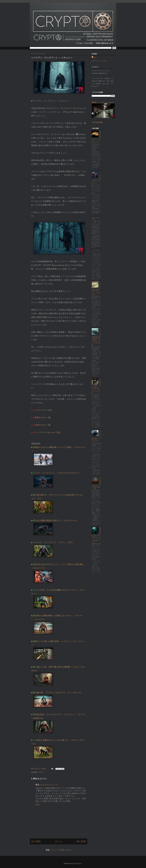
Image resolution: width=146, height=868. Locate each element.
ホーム (59, 841)
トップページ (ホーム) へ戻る (48, 432)
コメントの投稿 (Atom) (61, 850)
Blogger (78, 863)
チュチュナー (66, 108)
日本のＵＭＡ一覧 (43, 425)
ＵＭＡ (41, 772)
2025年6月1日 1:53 (49, 785)
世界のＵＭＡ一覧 (43, 418)
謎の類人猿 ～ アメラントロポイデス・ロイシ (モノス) (57, 693)
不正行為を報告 (97, 122)
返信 (38, 804)
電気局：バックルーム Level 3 (103, 102)
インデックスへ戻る (44, 410)
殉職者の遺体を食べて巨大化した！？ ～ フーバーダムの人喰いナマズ (96, 535)
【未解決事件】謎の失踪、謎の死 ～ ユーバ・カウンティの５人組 (96, 386)
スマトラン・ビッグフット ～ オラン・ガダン (53, 542)
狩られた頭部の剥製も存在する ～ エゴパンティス (55, 520)
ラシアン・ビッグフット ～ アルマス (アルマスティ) (56, 473)
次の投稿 (36, 841)
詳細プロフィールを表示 (99, 61)
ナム (95, 58)
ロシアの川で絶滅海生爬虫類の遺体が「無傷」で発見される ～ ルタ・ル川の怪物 (96, 337)
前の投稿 (81, 841)
